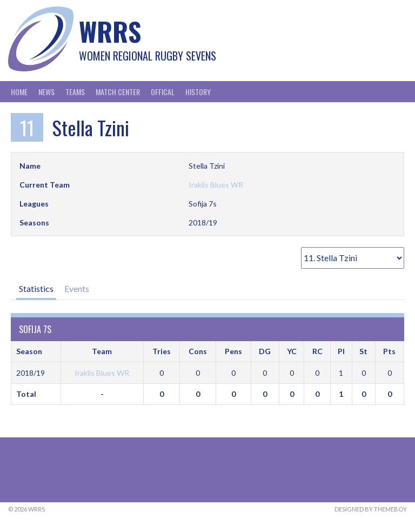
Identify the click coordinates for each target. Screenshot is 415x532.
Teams (75, 92)
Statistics (36, 288)
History (198, 92)
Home (19, 92)
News (46, 92)
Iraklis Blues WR (216, 185)
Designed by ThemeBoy (371, 509)
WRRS (110, 31)
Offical (163, 92)
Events (77, 288)
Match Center (118, 92)
